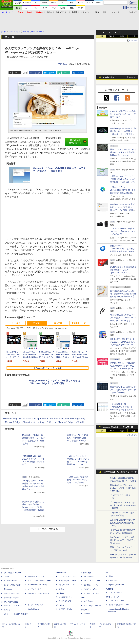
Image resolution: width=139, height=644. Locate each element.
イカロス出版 (86, 573)
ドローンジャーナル (11, 593)
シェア (37, 73)
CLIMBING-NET (65, 601)
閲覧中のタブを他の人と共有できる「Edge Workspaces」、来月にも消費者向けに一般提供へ (33, 507)
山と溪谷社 (60, 593)
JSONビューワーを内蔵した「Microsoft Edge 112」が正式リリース (78, 438)
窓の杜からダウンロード (78, 142)
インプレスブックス (35, 605)
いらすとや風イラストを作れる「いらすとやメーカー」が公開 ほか (123, 114)
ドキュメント (86, 12)
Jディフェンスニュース (93, 581)
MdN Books (88, 601)
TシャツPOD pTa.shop (118, 600)
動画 (104, 12)
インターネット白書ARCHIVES (16, 614)
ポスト (17, 73)
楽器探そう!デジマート (68, 581)
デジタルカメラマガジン (13, 605)
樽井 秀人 (62, 64)
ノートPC (16, 323)
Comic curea (113, 581)
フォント (113, 12)
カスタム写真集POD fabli (119, 605)
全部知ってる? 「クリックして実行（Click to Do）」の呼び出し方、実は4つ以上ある (123, 179)
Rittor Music (61, 573)
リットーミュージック (67, 576)
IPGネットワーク (112, 597)
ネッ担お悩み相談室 (11, 598)
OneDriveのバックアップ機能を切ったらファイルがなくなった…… (123, 540)
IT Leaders (8, 589)
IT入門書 (58, 323)
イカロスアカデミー (91, 593)
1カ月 (133, 36)
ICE (107, 573)
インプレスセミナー (35, 589)
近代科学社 (60, 605)
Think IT (7, 576)
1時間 (101, 36)
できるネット (9, 610)
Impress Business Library (37, 585)
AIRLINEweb (89, 576)
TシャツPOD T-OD (67, 585)
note (66, 73)
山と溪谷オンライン (67, 597)
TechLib (87, 613)
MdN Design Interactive (93, 605)
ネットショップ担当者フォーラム (40, 581)
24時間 (112, 36)
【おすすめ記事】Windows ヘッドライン (120, 472)
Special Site (108, 77)
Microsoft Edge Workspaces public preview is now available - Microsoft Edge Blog (44, 419)
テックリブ (85, 610)
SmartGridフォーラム (36, 576)
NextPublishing (33, 609)
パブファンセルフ (115, 593)
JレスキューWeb (90, 589)
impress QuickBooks (116, 585)
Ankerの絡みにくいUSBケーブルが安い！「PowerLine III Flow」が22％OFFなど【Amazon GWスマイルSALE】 (123, 321)
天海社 (111, 576)
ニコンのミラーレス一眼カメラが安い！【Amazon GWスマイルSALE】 (123, 231)
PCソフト (37, 323)
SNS (97, 12)
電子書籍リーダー (79, 323)
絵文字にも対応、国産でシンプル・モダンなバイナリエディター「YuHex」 (123, 390)
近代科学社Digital (65, 609)
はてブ (52, 73)
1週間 (122, 36)
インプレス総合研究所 (12, 585)
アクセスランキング (111, 32)
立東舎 (61, 589)
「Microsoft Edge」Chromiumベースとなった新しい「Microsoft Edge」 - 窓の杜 (43, 422)
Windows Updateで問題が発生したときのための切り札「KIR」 (123, 523)
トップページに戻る (48, 529)
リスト (25, 73)
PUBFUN (109, 589)
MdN (83, 598)
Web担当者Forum (10, 581)
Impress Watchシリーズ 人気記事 (118, 427)
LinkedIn (80, 73)
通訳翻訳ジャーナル (91, 585)
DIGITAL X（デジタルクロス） (39, 593)
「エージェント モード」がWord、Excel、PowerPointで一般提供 (123, 505)
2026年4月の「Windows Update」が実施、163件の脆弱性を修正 (123, 488)
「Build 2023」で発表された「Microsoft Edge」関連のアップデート (78, 480)
